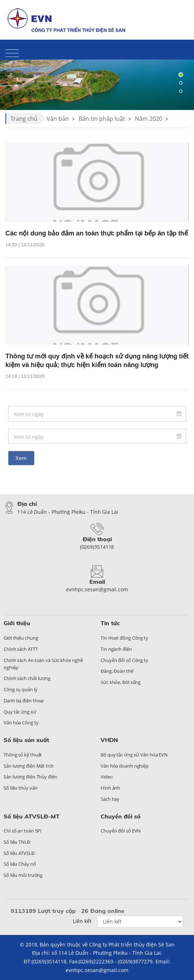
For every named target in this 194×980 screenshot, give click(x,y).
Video (107, 777)
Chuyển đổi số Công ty (124, 660)
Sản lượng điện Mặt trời (28, 766)
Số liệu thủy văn (20, 788)
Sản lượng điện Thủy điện (30, 777)
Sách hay (110, 799)
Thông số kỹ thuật (23, 755)
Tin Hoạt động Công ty (124, 638)
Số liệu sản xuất (26, 740)
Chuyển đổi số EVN (121, 831)
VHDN (109, 740)
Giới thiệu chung (21, 638)
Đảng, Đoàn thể (117, 671)
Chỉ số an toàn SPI (23, 831)
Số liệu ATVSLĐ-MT (32, 816)
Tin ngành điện (116, 649)
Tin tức (110, 623)
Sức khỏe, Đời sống (121, 682)
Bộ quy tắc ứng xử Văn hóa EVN (134, 755)
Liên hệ (152, 13)
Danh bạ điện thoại (24, 701)
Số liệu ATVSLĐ (19, 853)
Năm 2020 (149, 119)
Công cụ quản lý (21, 689)
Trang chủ (24, 119)
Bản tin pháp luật (102, 119)
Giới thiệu (17, 623)
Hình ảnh (110, 788)
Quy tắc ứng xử (20, 712)
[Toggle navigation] (12, 53)
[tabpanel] (97, 83)
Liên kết (82, 921)
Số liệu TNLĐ (17, 842)
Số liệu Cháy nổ (20, 864)
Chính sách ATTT (21, 649)
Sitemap (179, 13)
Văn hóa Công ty (21, 723)
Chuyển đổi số (121, 816)
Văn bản (58, 119)
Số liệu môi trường (23, 875)
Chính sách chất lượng (27, 678)
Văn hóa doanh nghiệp (125, 766)
